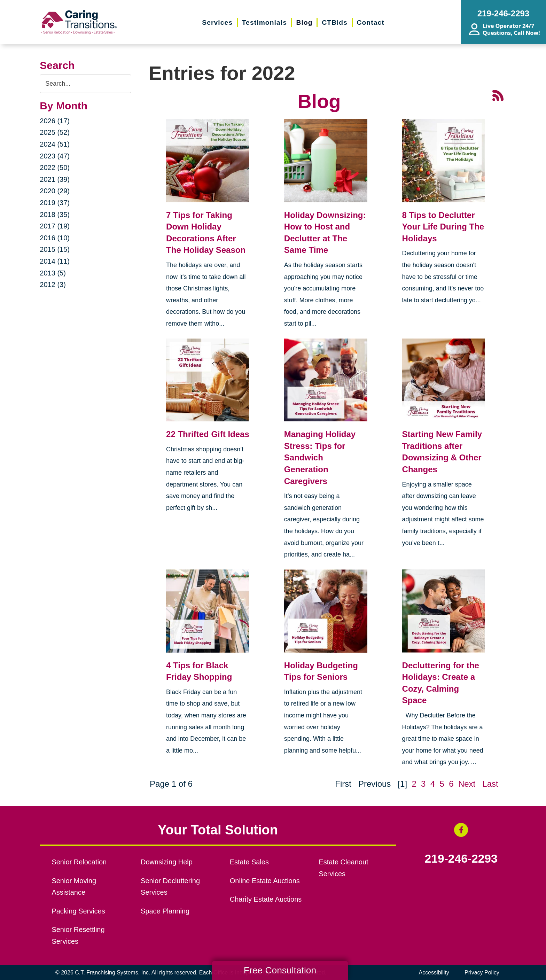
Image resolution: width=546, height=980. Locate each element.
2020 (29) (55, 191)
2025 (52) (55, 132)
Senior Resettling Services (78, 935)
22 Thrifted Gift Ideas (208, 434)
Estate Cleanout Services (343, 868)
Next (467, 784)
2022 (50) (55, 168)
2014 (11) (55, 261)
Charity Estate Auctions (266, 899)
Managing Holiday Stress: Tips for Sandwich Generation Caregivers (320, 457)
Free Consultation (280, 970)
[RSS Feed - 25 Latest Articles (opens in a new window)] (498, 95)
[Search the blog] (85, 84)
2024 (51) (55, 144)
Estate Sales (249, 862)
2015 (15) (55, 249)
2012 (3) (53, 285)
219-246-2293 (461, 859)
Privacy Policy (482, 973)
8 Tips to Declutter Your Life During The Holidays (443, 227)
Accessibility (434, 973)
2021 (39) (55, 179)
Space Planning (165, 911)
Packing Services (78, 911)
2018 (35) (55, 215)
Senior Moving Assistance (74, 887)
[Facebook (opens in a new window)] (461, 830)
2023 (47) (55, 156)
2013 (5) (53, 273)
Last (490, 784)
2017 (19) (55, 226)
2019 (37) (55, 203)
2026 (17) (55, 121)
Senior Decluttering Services (170, 887)
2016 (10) (55, 238)
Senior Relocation (79, 862)
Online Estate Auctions (265, 881)
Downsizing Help (167, 862)
